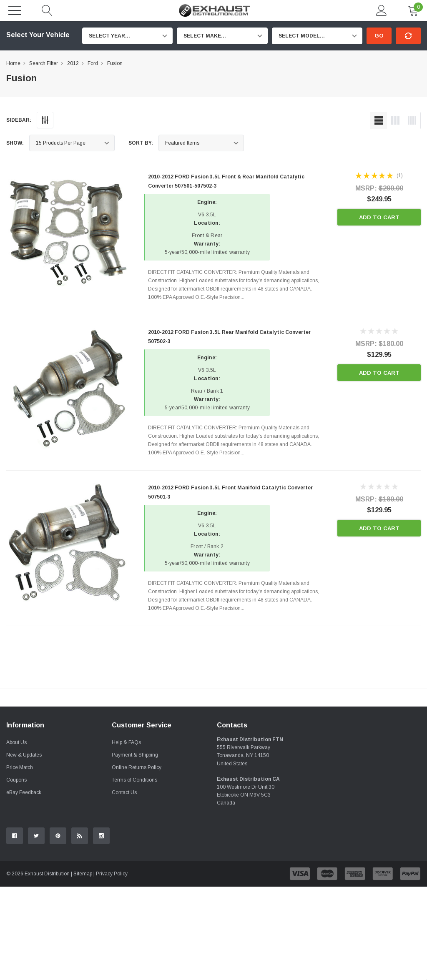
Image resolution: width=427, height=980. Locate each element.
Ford (93, 63)
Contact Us (124, 886)
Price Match (20, 861)
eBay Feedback (24, 886)
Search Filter (44, 63)
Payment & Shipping (135, 848)
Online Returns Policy (137, 861)
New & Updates (24, 848)
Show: (15, 143)
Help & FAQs (126, 836)
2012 (73, 63)
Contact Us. (398, 766)
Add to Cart (379, 217)
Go (379, 36)
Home (13, 63)
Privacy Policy (112, 967)
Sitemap (83, 967)
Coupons (16, 873)
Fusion (115, 63)
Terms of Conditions (134, 873)
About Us (16, 836)
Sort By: (141, 143)
